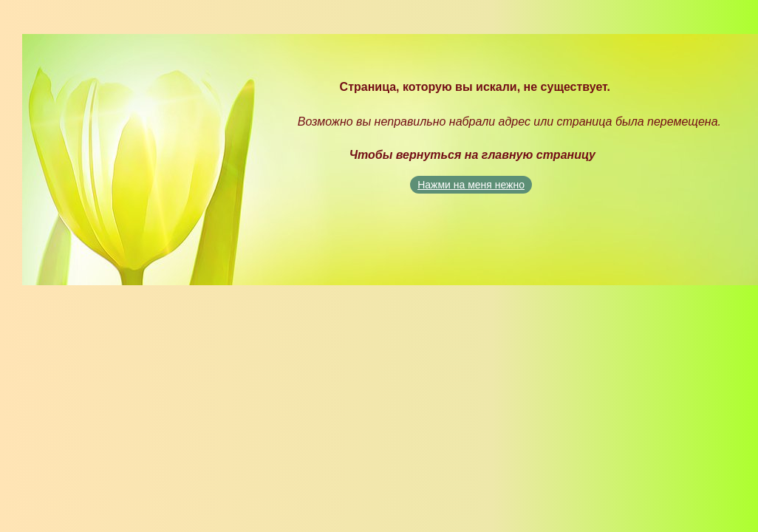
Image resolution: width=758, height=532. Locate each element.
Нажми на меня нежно (471, 185)
